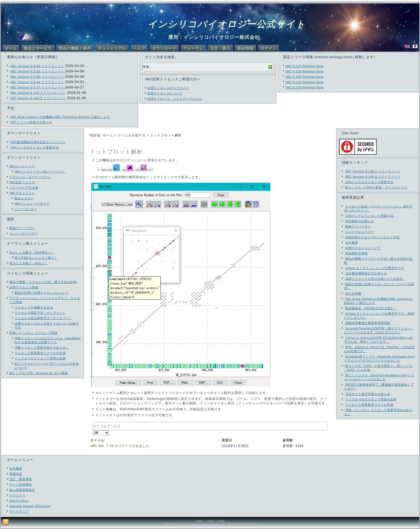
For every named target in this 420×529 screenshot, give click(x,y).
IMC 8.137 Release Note (305, 66)
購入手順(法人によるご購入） (36, 258)
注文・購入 (220, 48)
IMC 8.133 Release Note (305, 77)
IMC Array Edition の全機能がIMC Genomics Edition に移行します (60, 117)
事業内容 (16, 474)
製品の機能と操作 (75, 48)
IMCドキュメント (22, 193)
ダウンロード (164, 48)
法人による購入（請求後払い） (32, 252)
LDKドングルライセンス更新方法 (35, 147)
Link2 (210, 521)
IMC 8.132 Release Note (305, 82)
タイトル (97, 440)
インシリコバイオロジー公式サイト (226, 24)
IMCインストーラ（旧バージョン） (40, 172)
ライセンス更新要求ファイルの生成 (40, 353)
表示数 (93, 431)
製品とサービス (38, 48)
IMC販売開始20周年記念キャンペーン (38, 142)
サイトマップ (19, 511)
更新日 (227, 440)
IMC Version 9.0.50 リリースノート (37, 77)
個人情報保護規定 (22, 490)
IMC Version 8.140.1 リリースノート (38, 93)
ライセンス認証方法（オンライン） (40, 313)
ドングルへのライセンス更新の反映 (40, 358)
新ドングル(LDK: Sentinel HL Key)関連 (39, 373)
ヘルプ (139, 48)
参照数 (288, 440)
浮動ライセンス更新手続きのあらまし (42, 348)
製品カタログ (24, 198)
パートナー (17, 495)
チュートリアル (112, 48)
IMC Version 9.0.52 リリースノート (38, 71)
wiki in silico (19, 501)
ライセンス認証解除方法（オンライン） (43, 318)
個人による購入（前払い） (29, 263)
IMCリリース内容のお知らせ (31, 122)
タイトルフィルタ (93, 422)
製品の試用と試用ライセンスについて (42, 293)
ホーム (11, 48)
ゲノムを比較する (132, 135)
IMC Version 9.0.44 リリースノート (37, 82)
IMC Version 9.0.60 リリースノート (37, 66)
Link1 (199, 521)
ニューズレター (26, 209)
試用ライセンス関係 (24, 287)
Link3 (221, 521)
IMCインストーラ (22, 166)
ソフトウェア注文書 (24, 188)
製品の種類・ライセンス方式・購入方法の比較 (43, 282)
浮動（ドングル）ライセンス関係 (33, 333)
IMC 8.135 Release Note (305, 71)
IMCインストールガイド (32, 204)
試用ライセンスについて (165, 93)
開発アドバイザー (22, 228)
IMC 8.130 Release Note (305, 87)
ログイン (268, 48)
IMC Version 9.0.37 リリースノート (38, 87)
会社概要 (16, 468)
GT (151, 170)
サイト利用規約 (21, 485)
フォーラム (193, 48)
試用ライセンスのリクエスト (168, 88)
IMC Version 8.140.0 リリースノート (38, 98)
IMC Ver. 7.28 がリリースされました (120, 446)
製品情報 (245, 48)
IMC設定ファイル (22, 182)
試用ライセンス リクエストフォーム (175, 99)
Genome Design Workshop (30, 506)
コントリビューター (24, 233)
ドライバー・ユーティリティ (30, 177)
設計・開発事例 (21, 479)
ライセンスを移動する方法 (34, 307)
